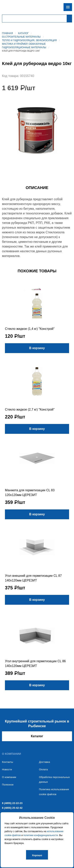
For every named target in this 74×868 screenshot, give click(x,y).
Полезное (8, 785)
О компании (9, 777)
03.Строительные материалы (21, 37)
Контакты (7, 762)
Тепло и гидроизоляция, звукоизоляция (29, 40)
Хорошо (37, 855)
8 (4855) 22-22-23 (12, 803)
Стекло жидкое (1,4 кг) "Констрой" (30, 329)
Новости (7, 769)
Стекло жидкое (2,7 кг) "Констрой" (30, 409)
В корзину (37, 348)
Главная (7, 33)
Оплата (44, 769)
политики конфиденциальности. (41, 835)
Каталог (23, 33)
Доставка (45, 762)
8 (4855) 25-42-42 (12, 808)
